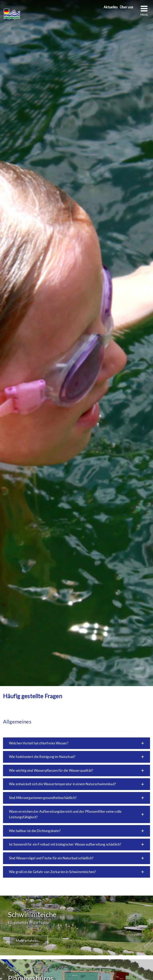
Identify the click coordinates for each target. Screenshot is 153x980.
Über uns (126, 7)
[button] (76, 743)
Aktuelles (111, 7)
